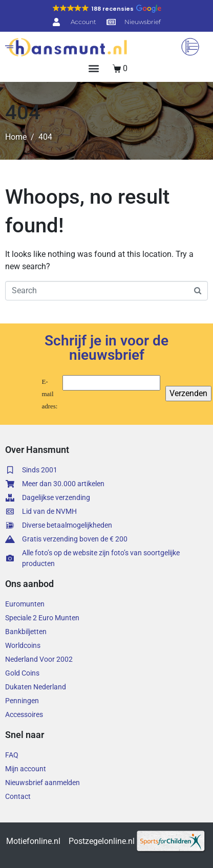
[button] (107, 9)
